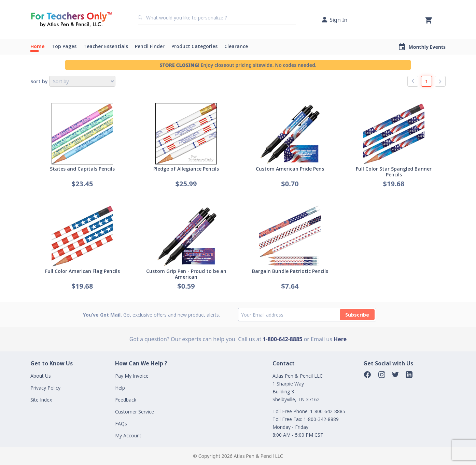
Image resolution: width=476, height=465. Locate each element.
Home (38, 46)
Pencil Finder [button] (150, 46)
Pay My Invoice (132, 376)
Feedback (126, 400)
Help (120, 388)
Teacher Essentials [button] (106, 46)
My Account (128, 435)
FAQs (121, 424)
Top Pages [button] (64, 46)
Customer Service (135, 412)
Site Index (41, 400)
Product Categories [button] (194, 46)
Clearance (236, 46)
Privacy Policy (45, 388)
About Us (41, 376)
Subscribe (357, 315)
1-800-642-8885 (282, 339)
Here (340, 339)
